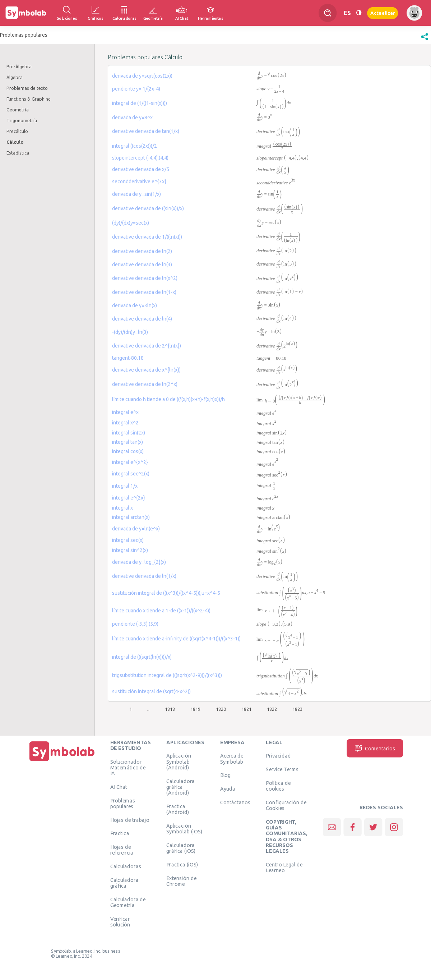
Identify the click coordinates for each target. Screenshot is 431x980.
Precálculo (17, 131)
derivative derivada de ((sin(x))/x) (148, 208)
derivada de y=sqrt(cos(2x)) (142, 76)
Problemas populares (123, 803)
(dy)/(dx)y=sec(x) (131, 223)
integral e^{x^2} (130, 462)
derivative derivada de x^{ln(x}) (146, 370)
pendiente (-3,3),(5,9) (135, 624)
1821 (246, 709)
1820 (221, 709)
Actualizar (383, 13)
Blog (226, 775)
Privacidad (278, 756)
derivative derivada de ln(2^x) (145, 384)
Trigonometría (22, 120)
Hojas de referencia (122, 850)
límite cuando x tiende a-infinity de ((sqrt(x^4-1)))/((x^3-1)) (176, 639)
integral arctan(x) (131, 517)
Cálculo (15, 142)
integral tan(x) (128, 442)
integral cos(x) (128, 451)
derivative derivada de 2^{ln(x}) (147, 346)
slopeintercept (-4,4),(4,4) (140, 158)
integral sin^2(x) (130, 550)
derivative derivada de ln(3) (142, 264)
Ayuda (228, 789)
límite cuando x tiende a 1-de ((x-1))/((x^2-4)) (161, 611)
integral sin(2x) (129, 433)
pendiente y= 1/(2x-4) (136, 89)
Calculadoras (126, 866)
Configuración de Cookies (286, 805)
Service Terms (282, 769)
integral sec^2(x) (131, 474)
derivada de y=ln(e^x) (136, 529)
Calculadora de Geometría (128, 902)
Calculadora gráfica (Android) (180, 787)
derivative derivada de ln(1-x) (144, 292)
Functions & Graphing (29, 99)
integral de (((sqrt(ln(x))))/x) (142, 657)
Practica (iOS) (182, 864)
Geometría (18, 110)
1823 (297, 709)
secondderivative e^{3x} (139, 181)
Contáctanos (235, 802)
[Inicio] (62, 761)
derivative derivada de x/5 (141, 169)
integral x (122, 508)
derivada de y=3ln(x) (135, 305)
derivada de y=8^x (132, 118)
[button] (425, 40)
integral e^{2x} (129, 498)
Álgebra (15, 77)
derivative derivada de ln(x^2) (145, 278)
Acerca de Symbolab (232, 759)
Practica (120, 833)
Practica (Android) (178, 809)
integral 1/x (125, 486)
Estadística (18, 153)
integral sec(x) (128, 540)
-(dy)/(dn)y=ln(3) (130, 332)
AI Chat (119, 787)
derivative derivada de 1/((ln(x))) (147, 237)
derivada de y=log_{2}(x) (139, 562)
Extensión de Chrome (181, 881)
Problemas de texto (27, 88)
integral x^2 (125, 423)
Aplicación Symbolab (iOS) (184, 828)
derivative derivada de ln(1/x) (144, 576)
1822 (272, 709)
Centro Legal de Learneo (284, 867)
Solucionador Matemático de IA (128, 767)
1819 (195, 709)
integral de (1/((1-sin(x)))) (140, 103)
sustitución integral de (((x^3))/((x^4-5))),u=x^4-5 (166, 593)
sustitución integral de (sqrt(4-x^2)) (151, 691)
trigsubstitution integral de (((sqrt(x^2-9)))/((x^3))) (167, 675)
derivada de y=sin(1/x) (136, 194)
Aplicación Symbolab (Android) (179, 762)
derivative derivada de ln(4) (142, 319)
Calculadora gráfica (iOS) (181, 848)
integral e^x (125, 412)
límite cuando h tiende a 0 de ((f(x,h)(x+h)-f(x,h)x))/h (168, 399)
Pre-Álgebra (19, 66)
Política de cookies (278, 786)
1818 (170, 709)
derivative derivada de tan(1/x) (146, 131)
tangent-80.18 (128, 358)
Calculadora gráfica (124, 883)
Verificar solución (120, 921)
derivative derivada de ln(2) (142, 251)
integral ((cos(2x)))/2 (135, 146)
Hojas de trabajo (130, 820)
